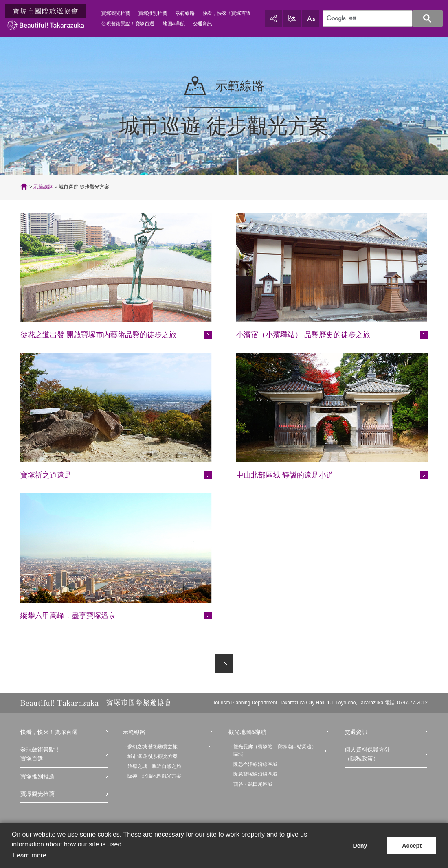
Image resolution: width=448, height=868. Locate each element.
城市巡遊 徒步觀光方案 (153, 756)
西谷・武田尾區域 (253, 784)
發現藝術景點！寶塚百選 (128, 24)
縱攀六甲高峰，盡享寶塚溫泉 (68, 616)
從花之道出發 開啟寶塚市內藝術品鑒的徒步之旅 (98, 335)
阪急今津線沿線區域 (255, 764)
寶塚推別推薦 (153, 13)
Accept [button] (412, 846)
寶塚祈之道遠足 (46, 475)
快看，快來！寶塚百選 (227, 13)
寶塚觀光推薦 (116, 13)
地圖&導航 (174, 24)
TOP (24, 186)
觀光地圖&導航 (247, 732)
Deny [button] (360, 846)
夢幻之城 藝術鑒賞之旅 (153, 747)
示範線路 (185, 13)
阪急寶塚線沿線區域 (255, 774)
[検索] (378, 19)
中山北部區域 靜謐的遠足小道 (285, 475)
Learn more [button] (30, 855)
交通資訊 (203, 24)
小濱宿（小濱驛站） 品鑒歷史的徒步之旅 (303, 335)
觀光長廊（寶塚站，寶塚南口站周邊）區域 (275, 751)
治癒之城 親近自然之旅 (154, 766)
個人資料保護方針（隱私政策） (367, 754)
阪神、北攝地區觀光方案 (154, 776)
